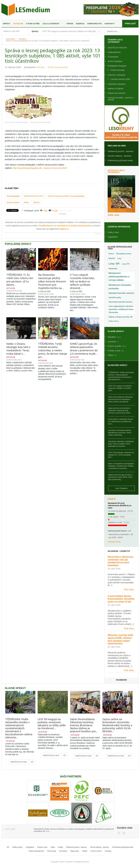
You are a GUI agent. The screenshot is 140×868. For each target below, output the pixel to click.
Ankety (60, 847)
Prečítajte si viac (19, 762)
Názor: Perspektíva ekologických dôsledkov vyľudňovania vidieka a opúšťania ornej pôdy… (121, 466)
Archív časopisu (115, 61)
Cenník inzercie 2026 (120, 79)
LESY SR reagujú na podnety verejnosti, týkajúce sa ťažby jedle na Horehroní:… (52, 724)
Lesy (119, 258)
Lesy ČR (126, 264)
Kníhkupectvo (95, 24)
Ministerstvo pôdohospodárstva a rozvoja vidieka (119, 277)
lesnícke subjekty (13, 202)
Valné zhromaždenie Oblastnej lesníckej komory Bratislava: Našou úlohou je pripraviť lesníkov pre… (84, 725)
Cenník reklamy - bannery (120, 156)
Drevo (111, 254)
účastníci (36, 202)
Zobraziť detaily (114, 542)
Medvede (113, 268)
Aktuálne (18, 24)
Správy (7, 24)
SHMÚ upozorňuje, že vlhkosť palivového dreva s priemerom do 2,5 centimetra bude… (84, 349)
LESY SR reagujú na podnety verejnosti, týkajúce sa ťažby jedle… (120, 388)
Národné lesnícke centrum (34, 196)
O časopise (113, 57)
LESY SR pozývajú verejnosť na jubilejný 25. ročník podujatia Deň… (121, 455)
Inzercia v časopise (117, 75)
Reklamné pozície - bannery (121, 151)
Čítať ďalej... (129, 589)
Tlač (45, 211)
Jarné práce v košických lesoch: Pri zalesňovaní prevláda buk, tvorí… (121, 421)
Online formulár (118, 70)
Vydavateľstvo (114, 52)
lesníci (112, 258)
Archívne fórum (96, 851)
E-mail (55, 211)
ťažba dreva (114, 321)
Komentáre (63, 851)
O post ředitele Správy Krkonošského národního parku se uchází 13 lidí (121, 599)
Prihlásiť (130, 23)
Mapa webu (75, 851)
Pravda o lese (42, 847)
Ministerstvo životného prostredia (120, 287)
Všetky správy (17, 847)
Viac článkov (121, 488)
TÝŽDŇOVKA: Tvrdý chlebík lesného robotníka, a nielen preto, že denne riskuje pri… (53, 350)
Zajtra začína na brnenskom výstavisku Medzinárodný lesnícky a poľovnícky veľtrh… (120, 410)
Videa (53, 847)
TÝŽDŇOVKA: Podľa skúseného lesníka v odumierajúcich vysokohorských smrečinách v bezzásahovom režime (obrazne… (19, 728)
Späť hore (10, 829)
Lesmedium (26, 10)
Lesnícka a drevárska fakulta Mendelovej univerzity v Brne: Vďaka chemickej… (120, 433)
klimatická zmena (124, 254)
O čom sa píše (33, 24)
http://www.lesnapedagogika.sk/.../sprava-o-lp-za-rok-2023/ (40, 168)
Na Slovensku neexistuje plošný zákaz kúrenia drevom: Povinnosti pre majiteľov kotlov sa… (52, 281)
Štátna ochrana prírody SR (121, 317)
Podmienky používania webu (123, 847)
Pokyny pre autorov (117, 93)
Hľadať (85, 851)
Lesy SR (114, 264)
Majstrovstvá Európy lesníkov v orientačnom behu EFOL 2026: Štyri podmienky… (120, 477)
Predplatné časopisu (117, 66)
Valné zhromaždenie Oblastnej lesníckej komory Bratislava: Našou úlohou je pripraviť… (120, 399)
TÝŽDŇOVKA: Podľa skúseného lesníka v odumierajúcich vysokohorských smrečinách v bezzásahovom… (121, 376)
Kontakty (110, 24)
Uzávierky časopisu (117, 84)
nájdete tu (64, 229)
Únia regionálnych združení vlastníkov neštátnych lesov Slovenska (121, 309)
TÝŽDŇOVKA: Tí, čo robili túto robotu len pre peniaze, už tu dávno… (20, 280)
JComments (98, 234)
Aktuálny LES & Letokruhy (116, 171)
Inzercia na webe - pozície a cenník (121, 99)
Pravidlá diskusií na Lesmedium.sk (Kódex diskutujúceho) (65, 226)
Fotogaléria (30, 847)
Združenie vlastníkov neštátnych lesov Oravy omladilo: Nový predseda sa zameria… (121, 444)
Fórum (70, 24)
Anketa (112, 499)
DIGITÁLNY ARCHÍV (117, 48)
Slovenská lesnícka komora (120, 302)
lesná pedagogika (13, 196)
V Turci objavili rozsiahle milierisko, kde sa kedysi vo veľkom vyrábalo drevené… (82, 281)
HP (8, 847)
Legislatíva (113, 237)
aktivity (26, 202)
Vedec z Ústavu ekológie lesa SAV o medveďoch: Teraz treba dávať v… (18, 349)
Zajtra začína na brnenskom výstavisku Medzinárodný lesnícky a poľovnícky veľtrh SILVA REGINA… (117, 725)
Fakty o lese (113, 232)
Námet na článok (115, 88)
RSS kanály (52, 851)
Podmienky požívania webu (120, 160)
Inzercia (80, 24)
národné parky (115, 297)
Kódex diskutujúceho (37, 851)
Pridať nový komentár (58, 67)
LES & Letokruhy (51, 24)
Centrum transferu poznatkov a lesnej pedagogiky (66, 196)
